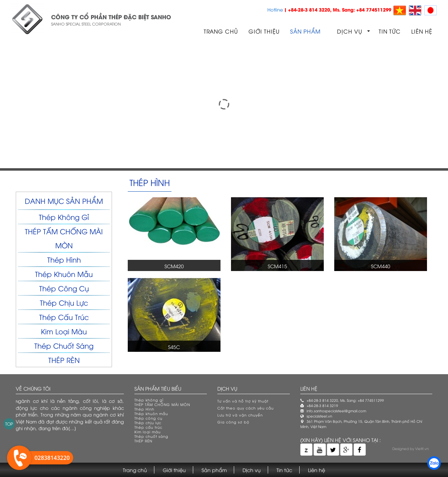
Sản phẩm (305, 31)
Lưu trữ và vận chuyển (240, 415)
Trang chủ (221, 31)
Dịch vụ (350, 31)
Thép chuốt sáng (64, 345)
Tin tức (390, 31)
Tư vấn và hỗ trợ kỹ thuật (243, 401)
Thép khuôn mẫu (64, 274)
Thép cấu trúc (64, 317)
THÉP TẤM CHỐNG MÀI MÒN (162, 404)
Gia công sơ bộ (233, 422)
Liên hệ (422, 31)
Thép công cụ (64, 288)
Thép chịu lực (64, 302)
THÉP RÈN (64, 360)
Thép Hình (64, 259)
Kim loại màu (64, 331)
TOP (9, 424)
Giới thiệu (264, 31)
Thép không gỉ (64, 217)
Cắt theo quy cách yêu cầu (246, 408)
